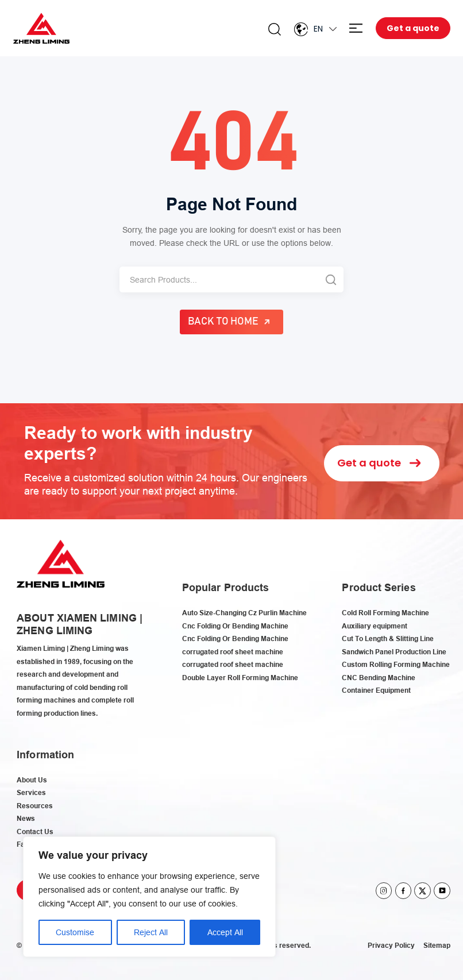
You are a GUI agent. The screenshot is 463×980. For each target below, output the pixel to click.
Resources (35, 806)
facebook (404, 891)
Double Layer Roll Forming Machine (240, 678)
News (26, 818)
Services (31, 792)
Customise (75, 932)
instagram (384, 891)
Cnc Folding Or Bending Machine (235, 626)
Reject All (151, 932)
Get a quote (413, 28)
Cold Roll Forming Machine (385, 613)
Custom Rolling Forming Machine (396, 664)
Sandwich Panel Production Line (394, 652)
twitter (423, 891)
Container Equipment (376, 690)
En (318, 29)
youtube (442, 891)
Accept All (225, 932)
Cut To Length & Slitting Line (388, 638)
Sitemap (437, 945)
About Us (32, 780)
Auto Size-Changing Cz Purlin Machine (244, 613)
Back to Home (223, 322)
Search (275, 29)
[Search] (219, 279)
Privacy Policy (391, 945)
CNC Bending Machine (379, 678)
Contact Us (35, 832)
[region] (149, 897)
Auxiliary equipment (375, 626)
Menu (356, 28)
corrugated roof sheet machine (233, 652)
